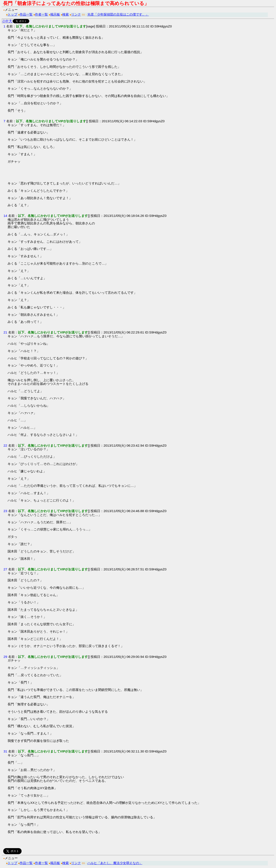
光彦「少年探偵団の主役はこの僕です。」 (118, 14)
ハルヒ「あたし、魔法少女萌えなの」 (115, 863)
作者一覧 (41, 14)
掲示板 (55, 14)
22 (5, 445)
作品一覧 (26, 14)
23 (5, 511)
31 (5, 751)
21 (5, 332)
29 (5, 657)
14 (5, 216)
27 (5, 569)
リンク (76, 14)
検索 (66, 14)
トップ (12, 14)
